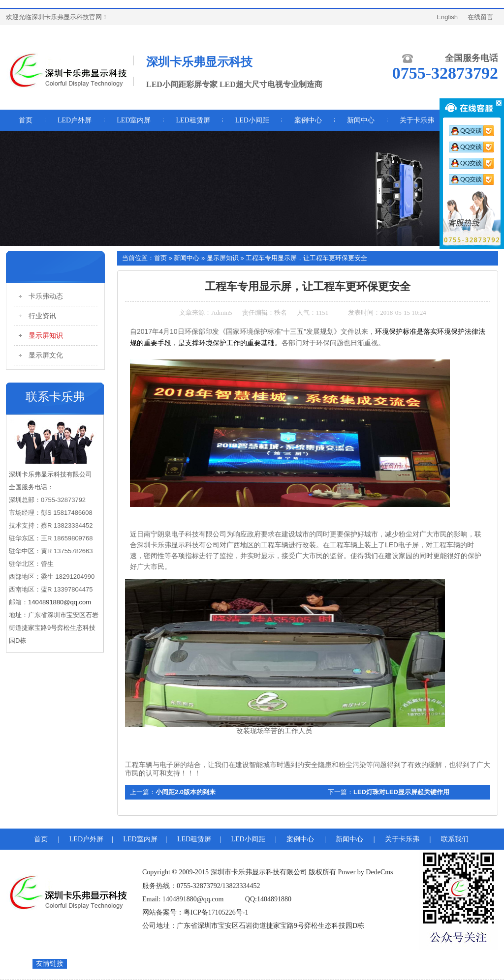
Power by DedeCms (366, 872)
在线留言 (480, 17)
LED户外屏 (75, 120)
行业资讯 (42, 316)
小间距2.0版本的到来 (186, 792)
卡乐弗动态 (46, 296)
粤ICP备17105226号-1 (216, 912)
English (447, 17)
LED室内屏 (134, 120)
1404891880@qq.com (60, 602)
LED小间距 (252, 120)
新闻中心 (187, 258)
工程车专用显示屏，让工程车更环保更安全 (306, 258)
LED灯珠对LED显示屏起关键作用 (401, 792)
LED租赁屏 (193, 120)
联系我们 (455, 839)
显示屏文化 (46, 355)
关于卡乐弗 (402, 839)
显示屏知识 (46, 336)
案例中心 (300, 839)
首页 (160, 258)
